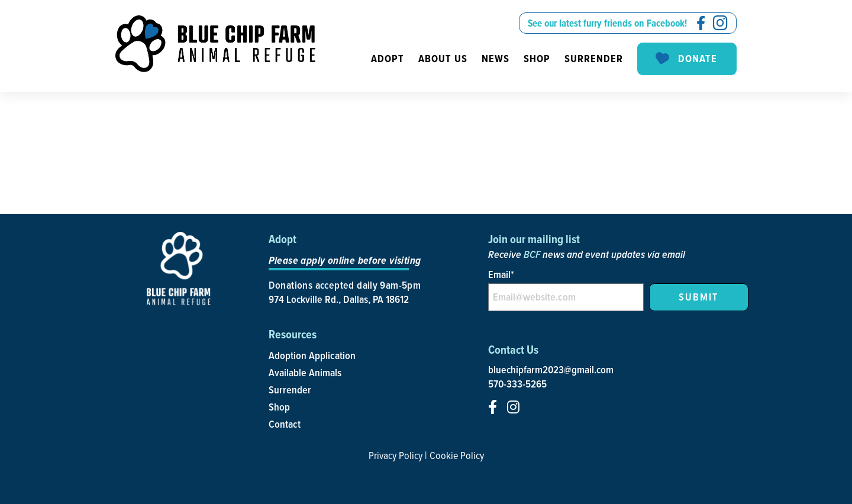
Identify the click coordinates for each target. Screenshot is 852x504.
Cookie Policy (457, 455)
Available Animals (305, 372)
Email (501, 274)
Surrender (594, 59)
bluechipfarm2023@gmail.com (551, 370)
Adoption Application (312, 355)
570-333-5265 (517, 384)
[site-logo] (215, 44)
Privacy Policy (396, 455)
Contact (285, 424)
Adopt (388, 59)
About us (443, 59)
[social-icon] (701, 23)
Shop (537, 59)
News (496, 59)
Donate (685, 59)
